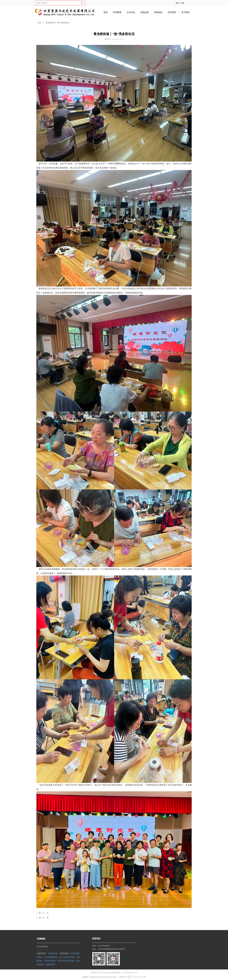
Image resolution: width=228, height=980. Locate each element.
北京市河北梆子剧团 (66, 961)
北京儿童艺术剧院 (67, 957)
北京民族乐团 (50, 961)
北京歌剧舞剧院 (51, 957)
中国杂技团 (53, 953)
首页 (39, 23)
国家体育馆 (50, 964)
